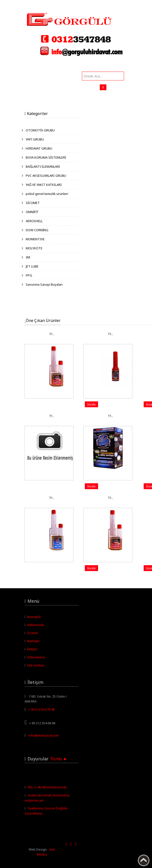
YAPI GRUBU (35, 139)
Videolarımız (36, 657)
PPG (29, 275)
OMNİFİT (32, 212)
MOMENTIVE (35, 239)
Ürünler (33, 633)
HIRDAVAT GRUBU (39, 148)
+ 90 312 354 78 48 (41, 709)
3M (28, 257)
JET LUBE (32, 266)
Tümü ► (59, 759)
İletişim (32, 649)
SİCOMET (33, 203)
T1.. (52, 334)
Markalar (33, 641)
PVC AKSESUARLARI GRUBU (46, 176)
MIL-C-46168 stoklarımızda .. (48, 789)
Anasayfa (34, 617)
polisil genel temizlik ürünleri (47, 194)
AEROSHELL (34, 221)
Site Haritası (36, 665)
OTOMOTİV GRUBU (40, 130)
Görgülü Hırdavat (13, 2)
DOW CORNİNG (37, 230)
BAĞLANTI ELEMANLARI (43, 166)
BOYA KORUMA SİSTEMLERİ (46, 157)
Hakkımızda (35, 625)
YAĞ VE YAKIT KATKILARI (44, 185)
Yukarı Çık (144, 860)
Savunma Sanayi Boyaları (44, 284)
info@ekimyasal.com (44, 735)
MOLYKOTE (34, 248)
